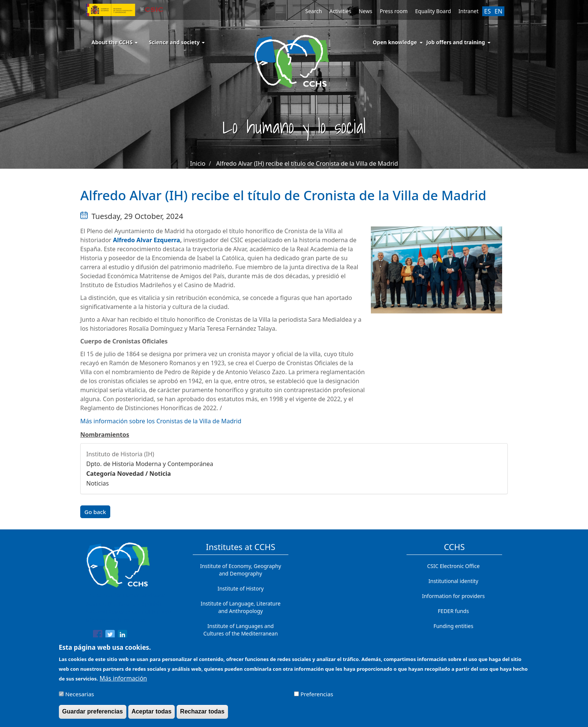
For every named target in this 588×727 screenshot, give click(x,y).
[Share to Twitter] (110, 636)
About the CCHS (115, 42)
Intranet (469, 11)
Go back (95, 512)
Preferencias (317, 697)
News (366, 11)
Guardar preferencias (93, 714)
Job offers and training (456, 42)
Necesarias (80, 697)
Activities (340, 11)
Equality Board (433, 11)
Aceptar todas (152, 714)
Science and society (177, 42)
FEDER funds (454, 611)
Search (313, 11)
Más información (123, 681)
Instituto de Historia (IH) (120, 454)
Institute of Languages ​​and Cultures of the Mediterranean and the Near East (241, 633)
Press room (394, 11)
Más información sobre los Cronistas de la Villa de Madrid (161, 421)
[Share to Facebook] (98, 636)
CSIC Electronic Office (453, 566)
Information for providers (453, 596)
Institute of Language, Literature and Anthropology (241, 607)
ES (487, 11)
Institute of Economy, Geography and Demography (240, 570)
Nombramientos (105, 435)
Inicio (198, 163)
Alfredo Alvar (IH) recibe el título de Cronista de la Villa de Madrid (307, 163)
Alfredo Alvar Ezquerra (146, 240)
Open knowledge (395, 42)
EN (499, 11)
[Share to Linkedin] (122, 636)
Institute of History (241, 588)
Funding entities (453, 626)
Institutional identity (454, 581)
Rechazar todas (202, 714)
